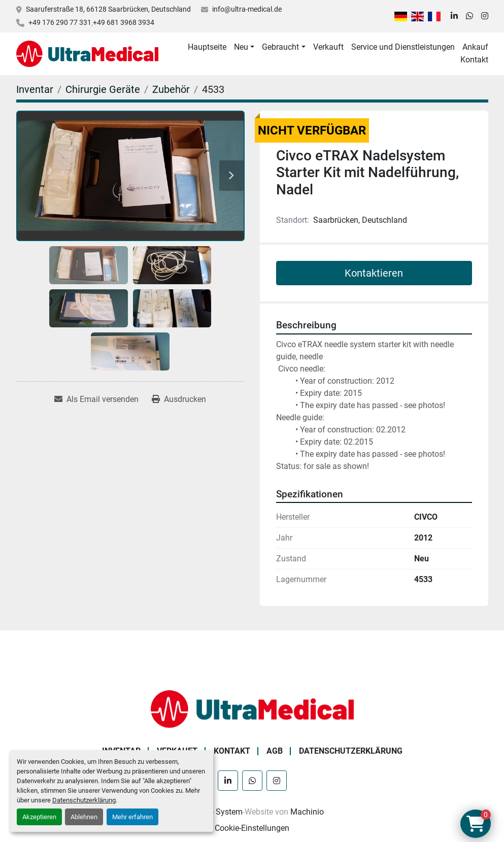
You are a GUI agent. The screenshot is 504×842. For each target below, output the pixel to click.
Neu (241, 47)
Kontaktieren (374, 273)
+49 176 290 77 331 (60, 22)
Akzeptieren (39, 817)
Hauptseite (207, 47)
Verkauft (328, 47)
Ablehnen (84, 817)
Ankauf (475, 47)
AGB (275, 751)
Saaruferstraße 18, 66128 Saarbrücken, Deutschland (108, 9)
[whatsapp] (469, 16)
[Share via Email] (96, 399)
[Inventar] (35, 89)
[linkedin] (454, 16)
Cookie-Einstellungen (252, 828)
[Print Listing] (179, 399)
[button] (244, 47)
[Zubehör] (171, 89)
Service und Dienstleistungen (403, 47)
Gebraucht (280, 47)
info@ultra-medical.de (247, 9)
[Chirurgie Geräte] (103, 89)
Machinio (307, 812)
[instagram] (485, 16)
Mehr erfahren (132, 817)
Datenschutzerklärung (84, 800)
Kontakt (474, 60)
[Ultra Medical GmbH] (252, 708)
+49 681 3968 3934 (124, 22)
